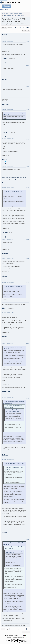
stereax (5, 35)
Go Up (3, 629)
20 (26, 28)
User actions (26, 31)
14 (22, 28)
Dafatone (5, 254)
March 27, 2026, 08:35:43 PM (8, 109)
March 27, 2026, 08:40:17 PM (8, 283)
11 (16, 28)
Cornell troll (6, 391)
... (14, 28)
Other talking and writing (15, 179)
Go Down (4, 28)
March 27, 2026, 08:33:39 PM (8, 41)
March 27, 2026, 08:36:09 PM (8, 139)
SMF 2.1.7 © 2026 (11, 637)
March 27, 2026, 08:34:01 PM (8, 65)
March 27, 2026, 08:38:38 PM (8, 239)
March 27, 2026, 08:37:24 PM (8, 166)
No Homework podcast (14, 178)
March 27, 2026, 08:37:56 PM (8, 188)
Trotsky (5, 58)
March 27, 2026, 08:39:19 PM (8, 258)
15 (23, 28)
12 (17, 28)
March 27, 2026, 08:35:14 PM (8, 86)
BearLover (6, 105)
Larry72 (5, 79)
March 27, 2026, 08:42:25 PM (8, 313)
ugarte (5, 160)
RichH (4, 308)
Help (6, 635)
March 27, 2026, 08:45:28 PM (8, 343)
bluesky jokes (5, 178)
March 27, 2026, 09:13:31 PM (8, 539)
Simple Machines (19, 637)
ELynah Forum (11, 2)
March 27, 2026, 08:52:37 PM (8, 398)
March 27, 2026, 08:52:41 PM (8, 460)
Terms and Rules (12, 635)
